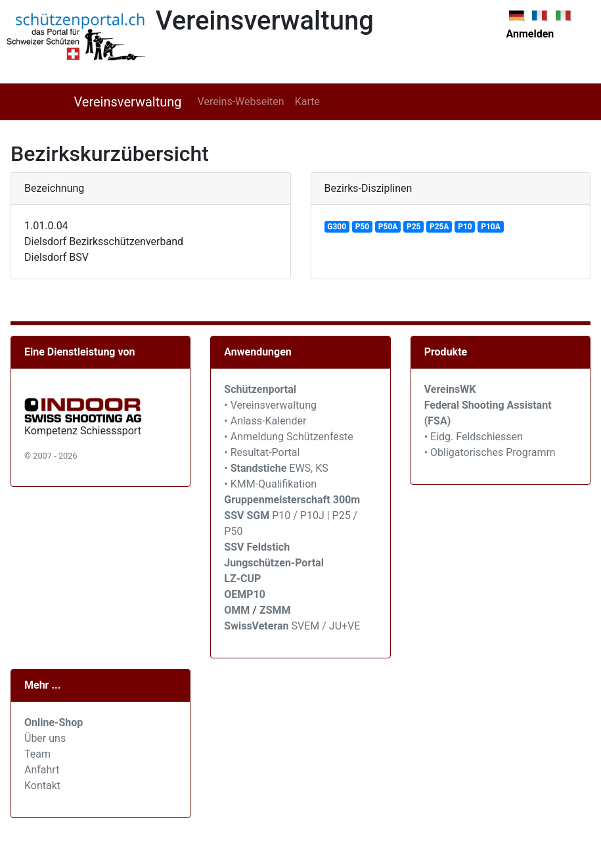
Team (37, 754)
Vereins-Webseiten (241, 102)
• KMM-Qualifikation (270, 484)
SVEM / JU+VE (326, 626)
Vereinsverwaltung (128, 102)
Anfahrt (42, 770)
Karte (307, 102)
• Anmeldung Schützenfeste (288, 437)
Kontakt (42, 786)
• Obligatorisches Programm (490, 452)
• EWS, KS (276, 468)
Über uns (45, 738)
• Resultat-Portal (262, 452)
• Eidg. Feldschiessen (474, 437)
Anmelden (530, 34)
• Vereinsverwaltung (270, 405)
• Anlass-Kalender (265, 421)
